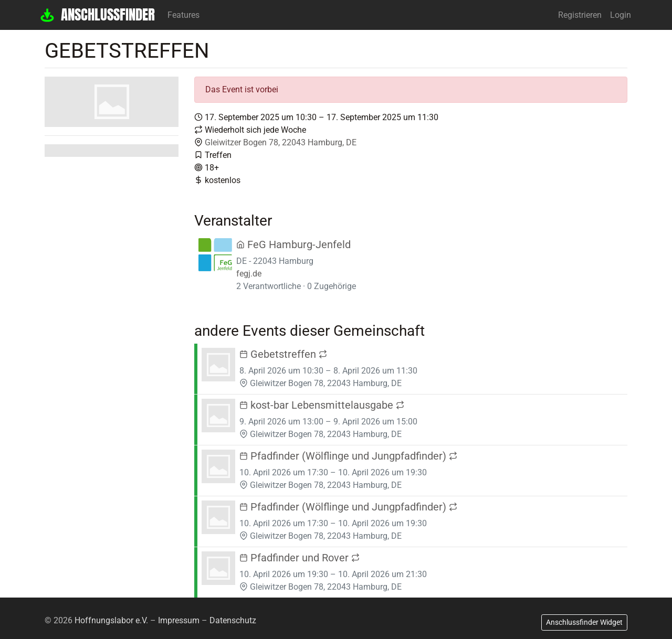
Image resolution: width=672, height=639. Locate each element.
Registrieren (580, 15)
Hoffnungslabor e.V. (111, 620)
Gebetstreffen (283, 354)
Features (183, 15)
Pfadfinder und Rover (300, 558)
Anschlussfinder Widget (584, 622)
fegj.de (249, 274)
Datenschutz (233, 620)
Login (621, 15)
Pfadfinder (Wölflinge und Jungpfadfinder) (348, 456)
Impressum (179, 620)
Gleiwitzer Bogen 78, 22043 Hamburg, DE (281, 142)
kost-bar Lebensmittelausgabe (322, 405)
